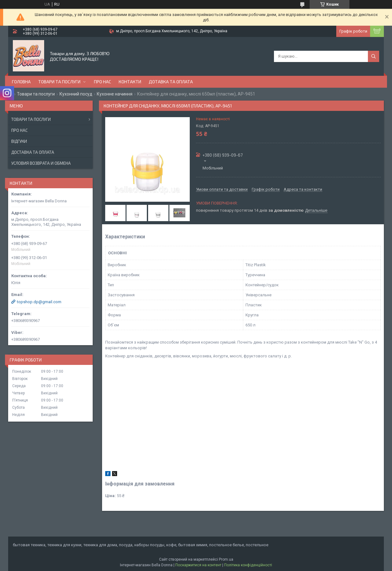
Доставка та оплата (33, 152)
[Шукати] (374, 56)
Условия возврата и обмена (41, 163)
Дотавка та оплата (171, 82)
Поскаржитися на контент (198, 565)
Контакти (130, 82)
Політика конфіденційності (248, 565)
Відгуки (19, 141)
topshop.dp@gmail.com (39, 302)
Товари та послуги (59, 82)
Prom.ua (226, 559)
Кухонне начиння (115, 94)
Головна (21, 82)
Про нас (103, 82)
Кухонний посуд (76, 94)
